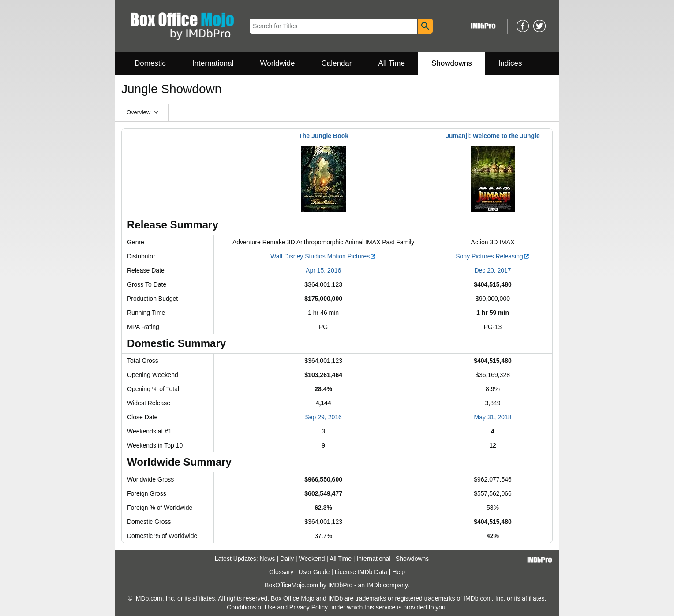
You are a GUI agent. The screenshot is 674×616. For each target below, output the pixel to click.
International (213, 63)
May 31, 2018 (493, 417)
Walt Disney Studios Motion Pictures (323, 256)
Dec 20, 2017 (492, 270)
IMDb (374, 585)
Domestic (150, 63)
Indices (510, 63)
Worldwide (277, 63)
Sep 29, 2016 (324, 417)
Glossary (281, 572)
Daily (287, 559)
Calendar (337, 63)
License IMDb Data (361, 572)
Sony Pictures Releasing (493, 256)
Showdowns (452, 63)
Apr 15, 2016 (323, 270)
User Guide (314, 572)
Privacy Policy (309, 607)
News (268, 559)
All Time (392, 63)
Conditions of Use (251, 607)
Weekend (312, 559)
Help (399, 572)
